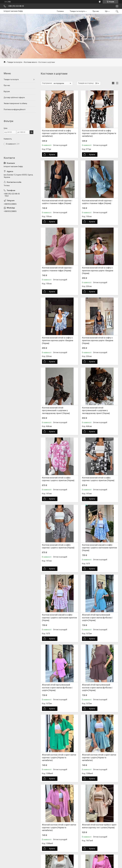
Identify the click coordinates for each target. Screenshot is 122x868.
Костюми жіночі (30, 62)
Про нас (96, 11)
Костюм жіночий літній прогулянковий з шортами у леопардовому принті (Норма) (56, 410)
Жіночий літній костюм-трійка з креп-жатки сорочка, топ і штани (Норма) (99, 826)
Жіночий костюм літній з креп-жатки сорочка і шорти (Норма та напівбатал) (59, 758)
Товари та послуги (77, 11)
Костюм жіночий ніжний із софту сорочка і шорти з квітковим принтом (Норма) (99, 548)
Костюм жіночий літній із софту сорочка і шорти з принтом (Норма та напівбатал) (59, 133)
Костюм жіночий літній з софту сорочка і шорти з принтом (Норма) (58, 479)
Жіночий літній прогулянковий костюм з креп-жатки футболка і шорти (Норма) (97, 618)
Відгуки (7, 91)
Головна (60, 11)
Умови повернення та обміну (15, 103)
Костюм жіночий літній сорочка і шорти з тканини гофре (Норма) (57, 202)
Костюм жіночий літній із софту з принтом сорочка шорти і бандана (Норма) (98, 271)
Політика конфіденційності (15, 109)
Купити (52, 155)
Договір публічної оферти (14, 98)
